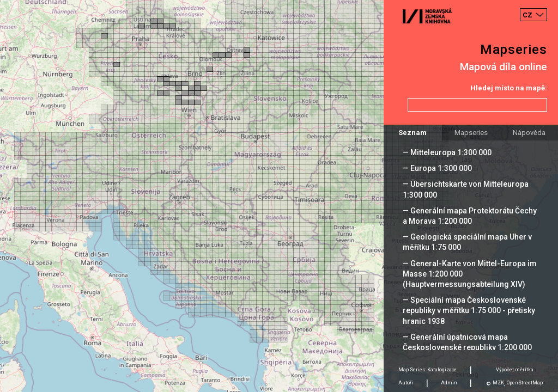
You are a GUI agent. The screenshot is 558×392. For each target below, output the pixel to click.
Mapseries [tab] (471, 133)
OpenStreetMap (525, 383)
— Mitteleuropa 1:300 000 (447, 152)
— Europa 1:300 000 (437, 168)
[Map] (279, 196)
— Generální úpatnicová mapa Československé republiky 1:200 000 (467, 342)
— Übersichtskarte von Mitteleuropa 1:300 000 (466, 189)
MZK (498, 383)
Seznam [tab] (413, 133)
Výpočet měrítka (515, 370)
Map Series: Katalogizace (427, 370)
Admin (449, 383)
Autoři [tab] (406, 383)
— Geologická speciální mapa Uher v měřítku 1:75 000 (467, 242)
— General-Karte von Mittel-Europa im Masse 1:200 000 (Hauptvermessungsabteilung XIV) (470, 274)
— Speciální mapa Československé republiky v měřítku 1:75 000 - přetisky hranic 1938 (469, 310)
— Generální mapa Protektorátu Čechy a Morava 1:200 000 (470, 216)
